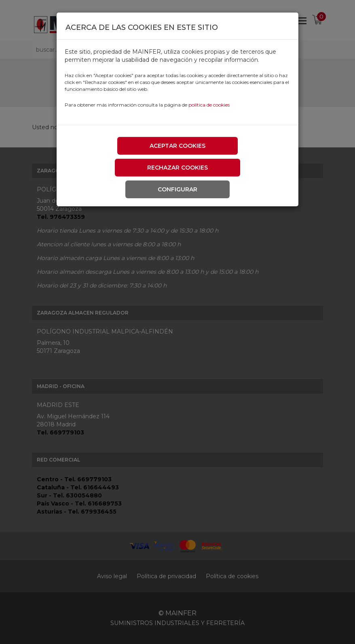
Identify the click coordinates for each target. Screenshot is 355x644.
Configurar (177, 189)
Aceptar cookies (177, 146)
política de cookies (209, 105)
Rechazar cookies (177, 168)
